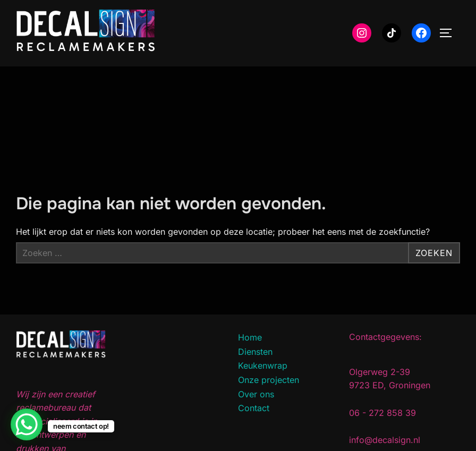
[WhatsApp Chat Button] (27, 424)
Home (250, 337)
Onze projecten (269, 380)
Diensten (255, 352)
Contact (254, 408)
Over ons (256, 394)
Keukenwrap (263, 365)
